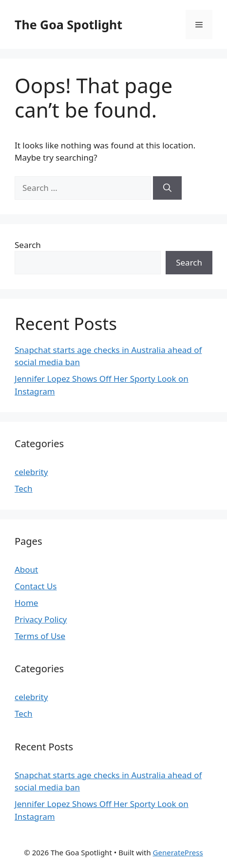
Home (26, 603)
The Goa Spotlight (68, 24)
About (26, 569)
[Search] (167, 188)
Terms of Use (40, 636)
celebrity (31, 472)
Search (28, 245)
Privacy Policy (41, 619)
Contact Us (36, 586)
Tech (24, 488)
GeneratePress (178, 852)
